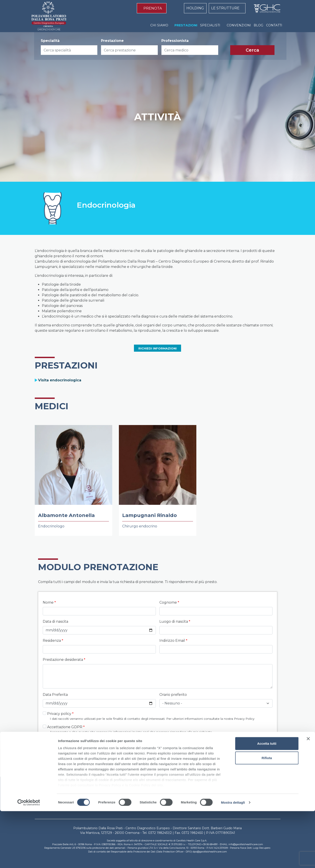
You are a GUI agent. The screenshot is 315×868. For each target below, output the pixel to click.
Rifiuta (267, 815)
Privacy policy (59, 714)
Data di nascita (55, 621)
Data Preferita (55, 695)
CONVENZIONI (239, 25)
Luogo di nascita (174, 621)
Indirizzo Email (172, 641)
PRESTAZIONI (186, 25)
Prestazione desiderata (63, 660)
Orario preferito (173, 695)
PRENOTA (153, 8)
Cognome (168, 602)
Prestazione (112, 41)
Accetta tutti (267, 800)
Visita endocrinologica (60, 380)
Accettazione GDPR (65, 727)
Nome (48, 602)
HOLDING (195, 8)
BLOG (258, 25)
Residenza (52, 641)
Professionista (175, 41)
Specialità (50, 41)
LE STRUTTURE (225, 8)
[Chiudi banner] (308, 796)
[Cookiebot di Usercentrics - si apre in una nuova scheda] (29, 859)
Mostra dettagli (233, 859)
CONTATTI (274, 25)
